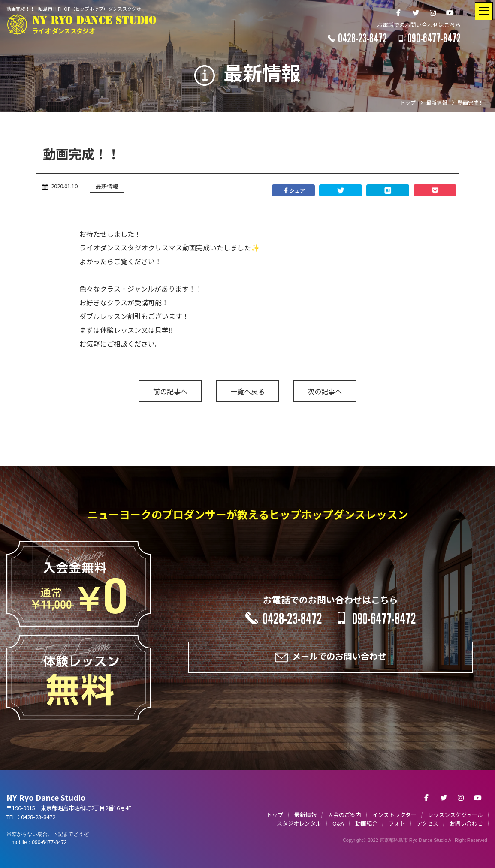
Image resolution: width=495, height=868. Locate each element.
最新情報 (107, 186)
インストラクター (394, 815)
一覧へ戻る (247, 391)
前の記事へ (170, 391)
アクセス (427, 823)
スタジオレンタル (299, 823)
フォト (397, 823)
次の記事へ (325, 391)
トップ (275, 815)
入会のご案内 (344, 815)
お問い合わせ (466, 823)
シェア (293, 190)
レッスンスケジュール (455, 815)
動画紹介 (366, 823)
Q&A (338, 823)
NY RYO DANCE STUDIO (94, 25)
